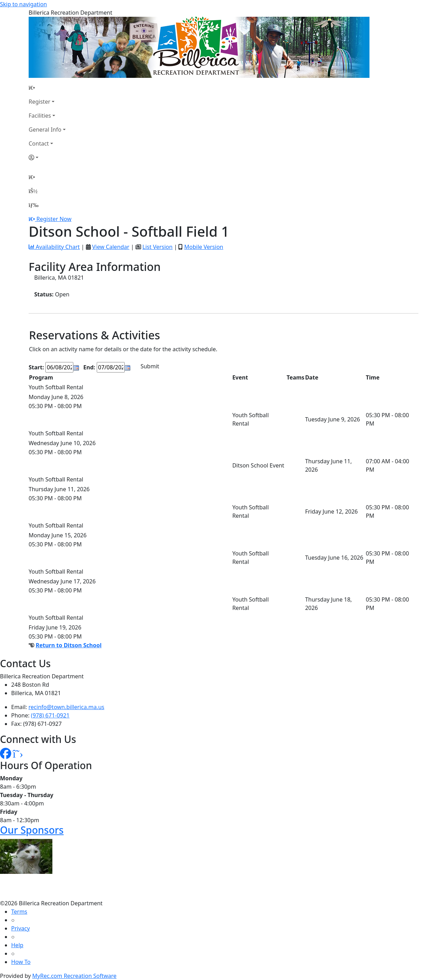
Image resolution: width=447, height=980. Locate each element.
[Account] (47, 157)
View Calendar (111, 247)
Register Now (54, 219)
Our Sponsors (32, 830)
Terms (19, 912)
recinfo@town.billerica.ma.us (67, 707)
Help (17, 945)
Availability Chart (54, 247)
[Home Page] (47, 88)
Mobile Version (204, 247)
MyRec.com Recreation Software (74, 976)
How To (21, 962)
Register (39, 102)
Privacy (20, 928)
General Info (45, 130)
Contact (39, 143)
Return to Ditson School (68, 645)
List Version (157, 247)
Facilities (40, 116)
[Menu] (34, 205)
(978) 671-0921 (50, 715)
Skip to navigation (23, 4)
